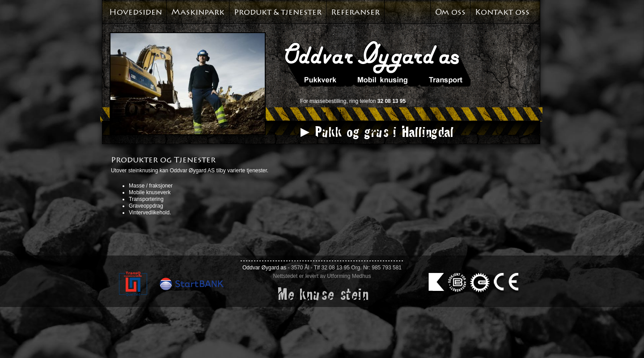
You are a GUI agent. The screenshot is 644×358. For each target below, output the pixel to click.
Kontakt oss (502, 12)
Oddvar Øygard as (264, 268)
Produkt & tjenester (278, 12)
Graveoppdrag (146, 206)
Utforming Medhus (349, 276)
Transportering (146, 199)
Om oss (450, 12)
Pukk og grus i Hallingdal (383, 132)
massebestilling (328, 101)
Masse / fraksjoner (151, 186)
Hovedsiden (136, 12)
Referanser (355, 12)
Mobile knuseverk (150, 192)
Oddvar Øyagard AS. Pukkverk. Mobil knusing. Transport (378, 64)
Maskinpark (198, 12)
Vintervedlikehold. (150, 213)
